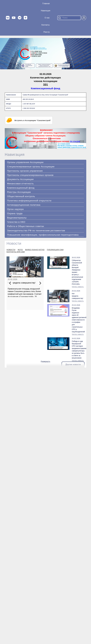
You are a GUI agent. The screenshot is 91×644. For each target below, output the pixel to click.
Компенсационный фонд (46, 88)
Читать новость (78, 287)
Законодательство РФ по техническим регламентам (36, 231)
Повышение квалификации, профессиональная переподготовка (43, 235)
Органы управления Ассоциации (25, 162)
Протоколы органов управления (25, 171)
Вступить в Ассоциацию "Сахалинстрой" (29, 120)
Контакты (46, 25)
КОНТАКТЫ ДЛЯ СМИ (16, 252)
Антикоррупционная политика (24, 205)
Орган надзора (15, 209)
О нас (47, 18)
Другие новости (73, 365)
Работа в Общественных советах (26, 226)
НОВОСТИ (11, 250)
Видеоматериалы (17, 218)
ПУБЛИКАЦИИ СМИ (55, 250)
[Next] (40, 283)
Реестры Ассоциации (19, 192)
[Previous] (10, 283)
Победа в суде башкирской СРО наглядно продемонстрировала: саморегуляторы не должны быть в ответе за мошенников (78, 350)
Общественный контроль (21, 196)
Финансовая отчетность (20, 184)
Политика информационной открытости (29, 201)
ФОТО (20, 250)
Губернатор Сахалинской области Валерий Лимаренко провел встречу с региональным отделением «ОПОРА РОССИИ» (77, 272)
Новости (14, 243)
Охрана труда (15, 213)
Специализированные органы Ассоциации (31, 167)
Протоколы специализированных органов (30, 175)
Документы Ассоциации (20, 179)
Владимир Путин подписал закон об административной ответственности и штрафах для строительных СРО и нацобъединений (77, 320)
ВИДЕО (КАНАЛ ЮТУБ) (35, 250)
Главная (46, 4)
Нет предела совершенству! (22, 283)
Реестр (47, 32)
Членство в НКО (16, 222)
